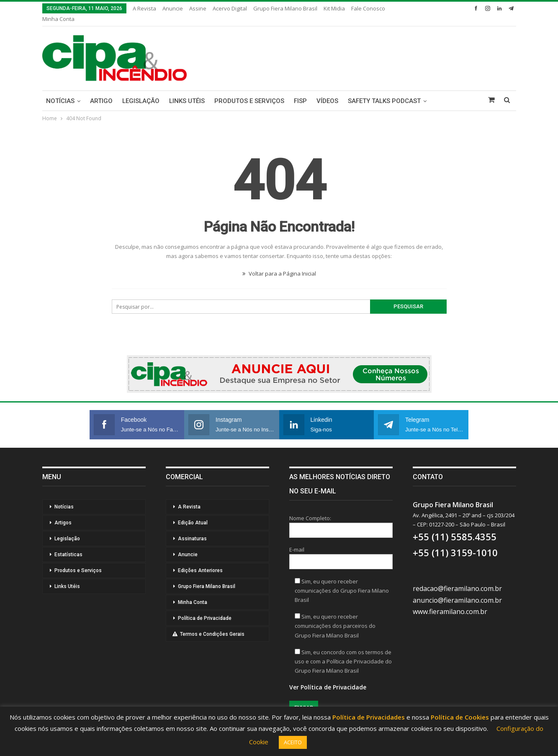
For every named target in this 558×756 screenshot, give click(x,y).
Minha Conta (58, 19)
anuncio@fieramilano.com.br (457, 600)
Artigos (63, 523)
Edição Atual (193, 523)
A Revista (144, 8)
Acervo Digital (230, 8)
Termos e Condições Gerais (208, 634)
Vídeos (327, 101)
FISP (300, 101)
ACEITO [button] (293, 742)
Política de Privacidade (205, 618)
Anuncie (173, 8)
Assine (198, 8)
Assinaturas (192, 539)
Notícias (60, 101)
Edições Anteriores (200, 570)
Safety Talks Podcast (384, 101)
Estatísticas (68, 555)
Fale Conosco (368, 8)
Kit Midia (334, 8)
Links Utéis (187, 101)
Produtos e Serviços (249, 101)
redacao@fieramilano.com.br (457, 588)
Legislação (141, 101)
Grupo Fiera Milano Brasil (285, 8)
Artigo (101, 101)
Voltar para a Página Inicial (279, 274)
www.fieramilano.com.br (450, 612)
